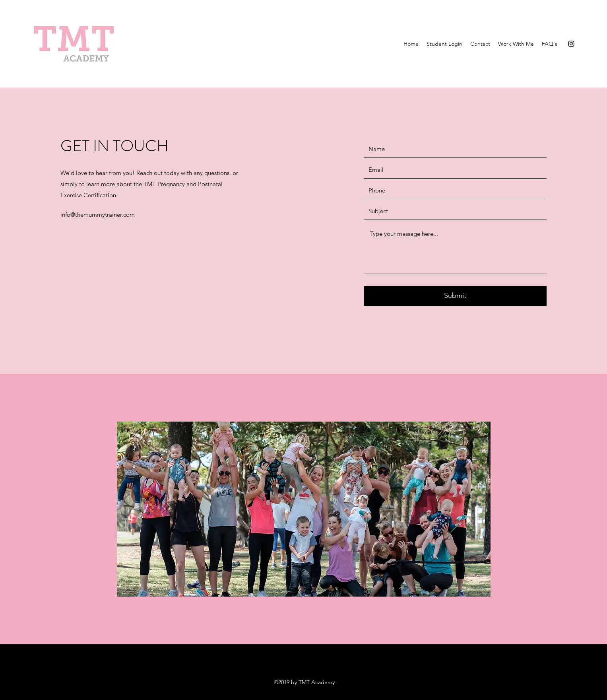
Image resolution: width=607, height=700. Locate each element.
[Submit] (455, 296)
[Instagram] (571, 44)
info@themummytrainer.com (98, 215)
